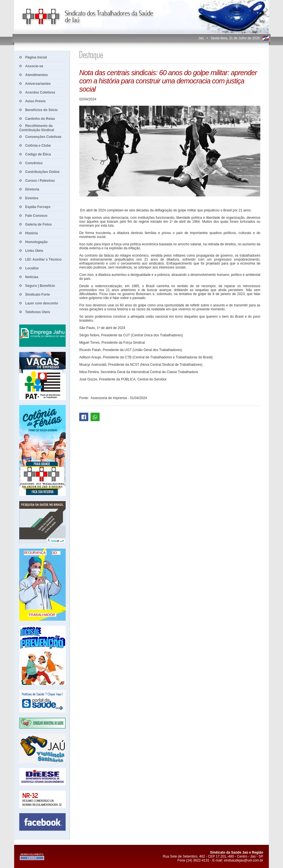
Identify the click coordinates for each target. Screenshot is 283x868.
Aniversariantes (38, 84)
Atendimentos (37, 75)
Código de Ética (38, 154)
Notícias (32, 277)
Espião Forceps (38, 207)
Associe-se (34, 66)
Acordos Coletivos (40, 92)
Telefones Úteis (38, 312)
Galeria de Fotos (38, 224)
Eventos (32, 198)
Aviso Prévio (35, 101)
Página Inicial (36, 57)
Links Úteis (34, 251)
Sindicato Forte (37, 295)
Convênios (34, 163)
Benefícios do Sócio (41, 110)
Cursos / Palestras (40, 181)
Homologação (36, 242)
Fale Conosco (36, 216)
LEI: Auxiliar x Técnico (43, 259)
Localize (32, 268)
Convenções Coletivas (43, 137)
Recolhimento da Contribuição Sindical (37, 128)
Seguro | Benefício (40, 286)
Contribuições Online (42, 172)
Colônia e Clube (38, 146)
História (32, 233)
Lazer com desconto (42, 303)
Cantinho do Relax (40, 119)
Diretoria (32, 189)
